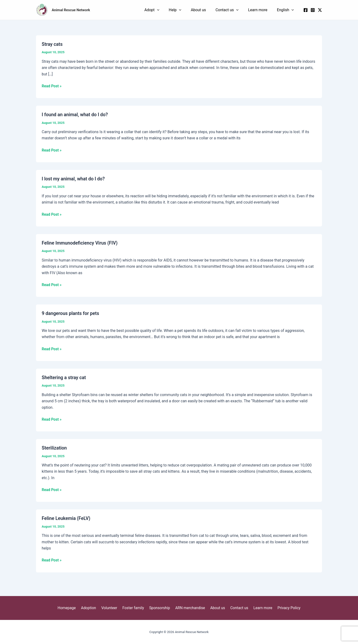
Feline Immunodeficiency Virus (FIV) (81, 244)
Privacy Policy (285, 608)
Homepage (71, 608)
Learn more (268, 11)
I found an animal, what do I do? (76, 116)
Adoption (92, 608)
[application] (196, 11)
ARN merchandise (190, 608)
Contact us (245, 11)
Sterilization (55, 449)
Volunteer (111, 608)
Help (207, 11)
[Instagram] (313, 11)
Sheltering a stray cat (64, 379)
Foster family (135, 608)
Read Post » (52, 87)
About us (223, 11)
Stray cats (52, 46)
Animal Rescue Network (71, 11)
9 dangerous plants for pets (71, 314)
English (289, 11)
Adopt (191, 11)
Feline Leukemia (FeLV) (67, 519)
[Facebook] (306, 11)
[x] (320, 11)
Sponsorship (160, 608)
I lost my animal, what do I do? (74, 180)
